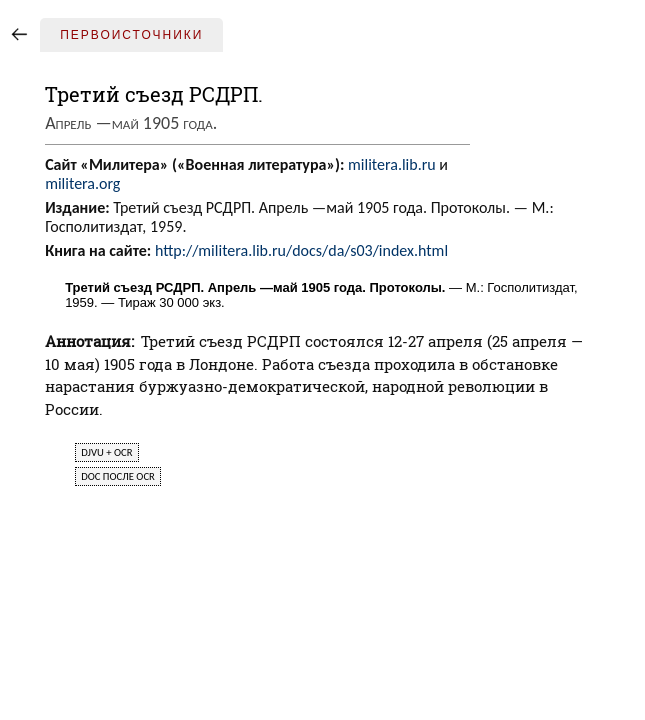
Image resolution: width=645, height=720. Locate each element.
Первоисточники (131, 35)
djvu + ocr (106, 452)
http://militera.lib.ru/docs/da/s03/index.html (301, 250)
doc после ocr (118, 476)
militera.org (82, 183)
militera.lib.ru (392, 164)
